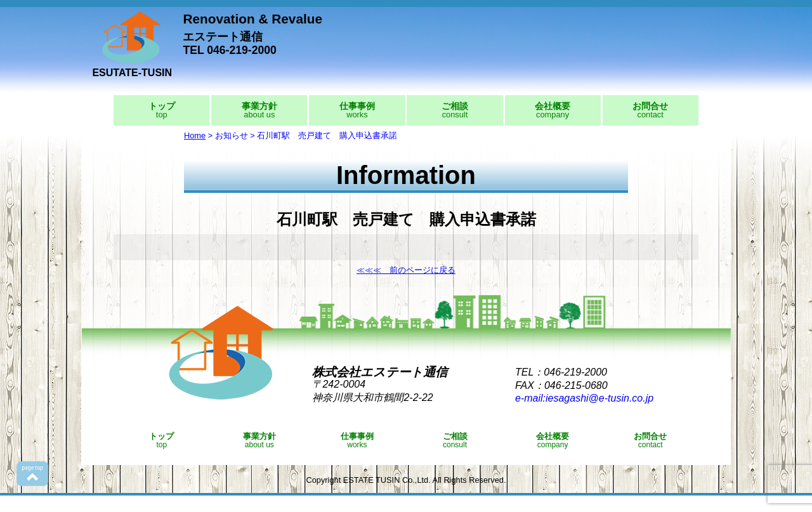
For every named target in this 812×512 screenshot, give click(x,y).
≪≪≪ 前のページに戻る (406, 270)
